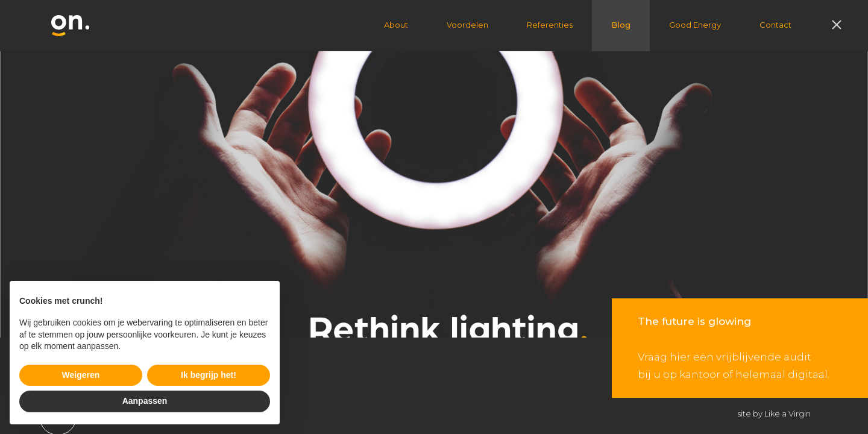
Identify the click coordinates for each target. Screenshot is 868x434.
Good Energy (695, 25)
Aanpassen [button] (145, 401)
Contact (775, 25)
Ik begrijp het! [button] (209, 375)
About (396, 25)
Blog (621, 25)
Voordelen (467, 25)
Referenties (550, 25)
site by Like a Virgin (774, 414)
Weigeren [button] (81, 375)
